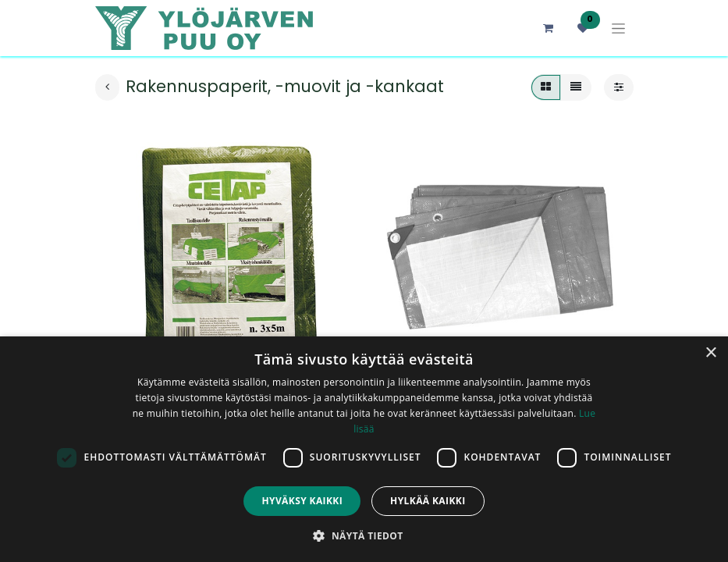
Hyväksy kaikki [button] (302, 501)
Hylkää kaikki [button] (428, 501)
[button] (364, 535)
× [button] (710, 353)
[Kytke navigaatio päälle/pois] (618, 28)
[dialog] (364, 449)
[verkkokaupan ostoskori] (549, 28)
